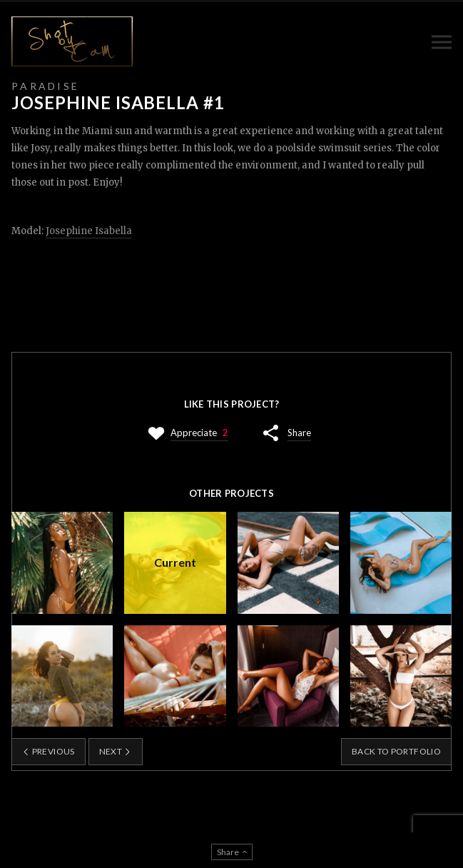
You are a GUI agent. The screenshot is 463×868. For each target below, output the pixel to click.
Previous (49, 751)
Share (299, 433)
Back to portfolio (396, 751)
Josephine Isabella (89, 231)
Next (116, 751)
